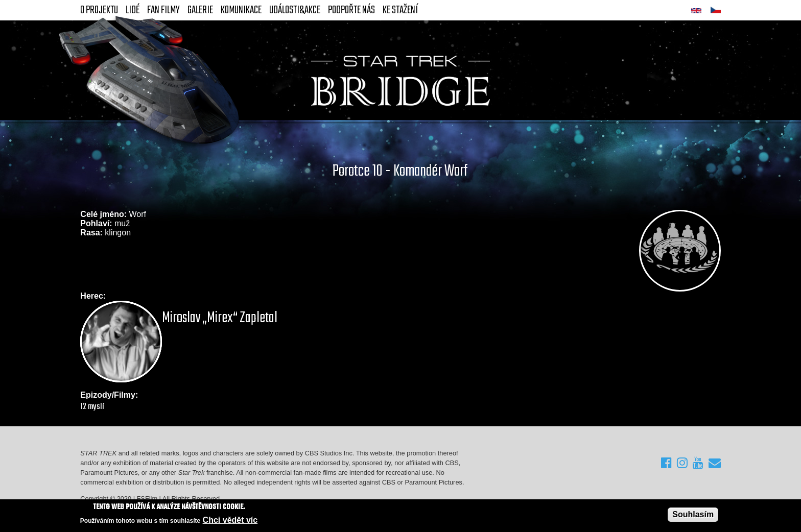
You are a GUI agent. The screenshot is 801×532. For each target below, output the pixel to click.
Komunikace (241, 10)
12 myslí (92, 407)
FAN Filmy (163, 10)
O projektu (99, 10)
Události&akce (295, 10)
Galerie (200, 10)
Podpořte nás (351, 10)
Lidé (133, 10)
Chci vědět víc (230, 520)
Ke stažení (400, 10)
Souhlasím (693, 514)
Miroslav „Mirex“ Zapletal (220, 318)
